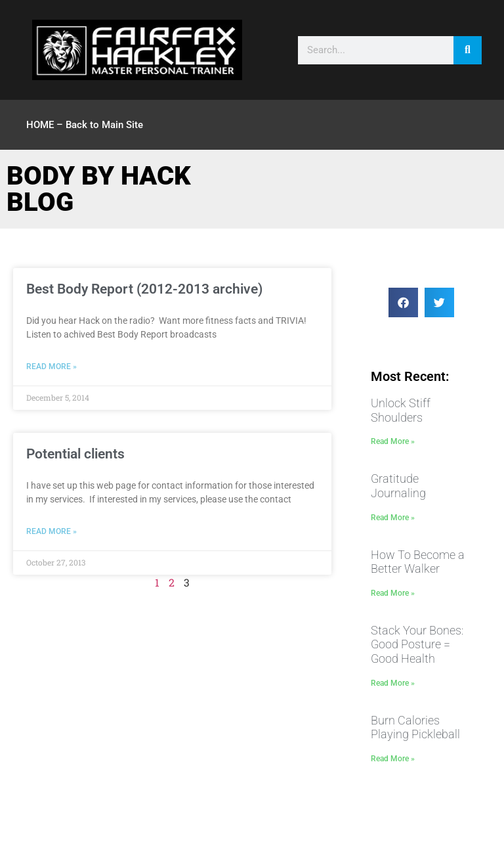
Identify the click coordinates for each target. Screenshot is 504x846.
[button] (403, 302)
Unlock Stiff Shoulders (401, 410)
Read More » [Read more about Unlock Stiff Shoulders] (393, 441)
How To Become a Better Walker (418, 562)
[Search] (468, 50)
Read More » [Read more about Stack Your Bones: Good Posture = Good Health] (393, 683)
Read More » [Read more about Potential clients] (52, 531)
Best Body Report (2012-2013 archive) (144, 289)
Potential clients (75, 454)
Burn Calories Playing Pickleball (415, 727)
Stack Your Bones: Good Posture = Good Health (417, 644)
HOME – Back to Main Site (85, 125)
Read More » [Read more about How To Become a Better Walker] (393, 593)
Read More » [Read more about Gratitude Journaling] (393, 518)
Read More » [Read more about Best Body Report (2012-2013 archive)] (52, 367)
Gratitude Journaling (398, 486)
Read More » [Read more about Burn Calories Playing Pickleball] (393, 759)
